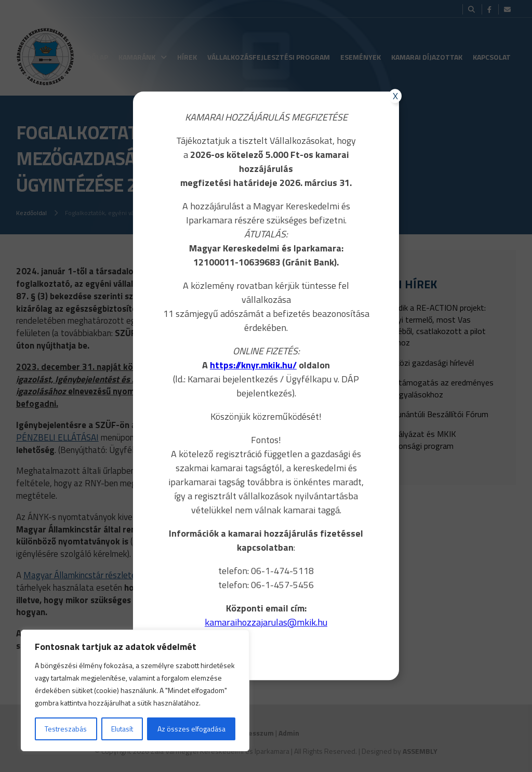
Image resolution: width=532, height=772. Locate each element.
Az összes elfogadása (191, 729)
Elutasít (122, 729)
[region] (135, 690)
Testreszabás (66, 729)
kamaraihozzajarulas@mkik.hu (266, 622)
